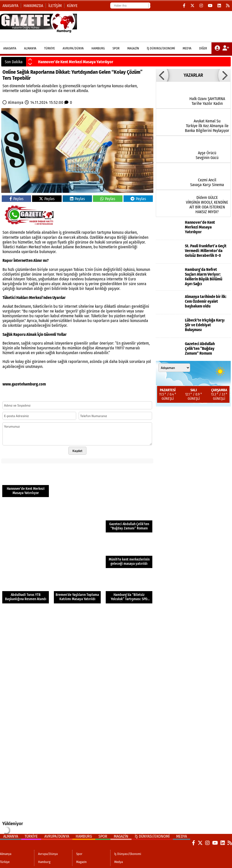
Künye (72, 6)
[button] (30, 60)
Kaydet (77, 451)
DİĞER (203, 48)
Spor (116, 48)
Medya (187, 48)
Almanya (30, 48)
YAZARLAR (193, 75)
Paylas (17, 199)
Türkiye (49, 48)
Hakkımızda (33, 6)
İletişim (55, 6)
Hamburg (98, 48)
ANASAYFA (10, 48)
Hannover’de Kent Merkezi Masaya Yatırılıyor (76, 62)
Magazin (133, 48)
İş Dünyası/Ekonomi (161, 48)
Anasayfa (10, 6)
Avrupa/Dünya (73, 48)
